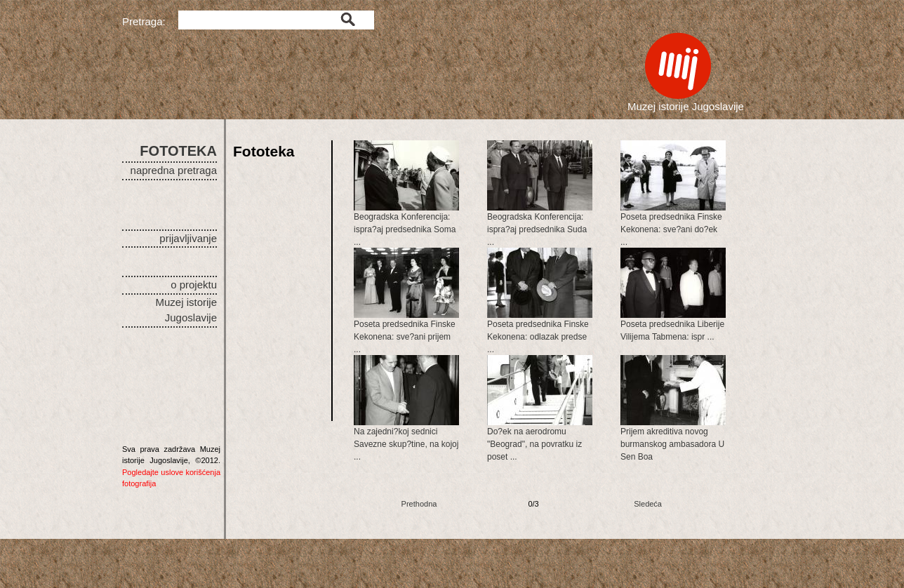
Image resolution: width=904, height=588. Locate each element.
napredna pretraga (174, 170)
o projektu (194, 285)
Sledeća (648, 504)
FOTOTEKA (178, 151)
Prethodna (419, 504)
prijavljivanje (188, 238)
